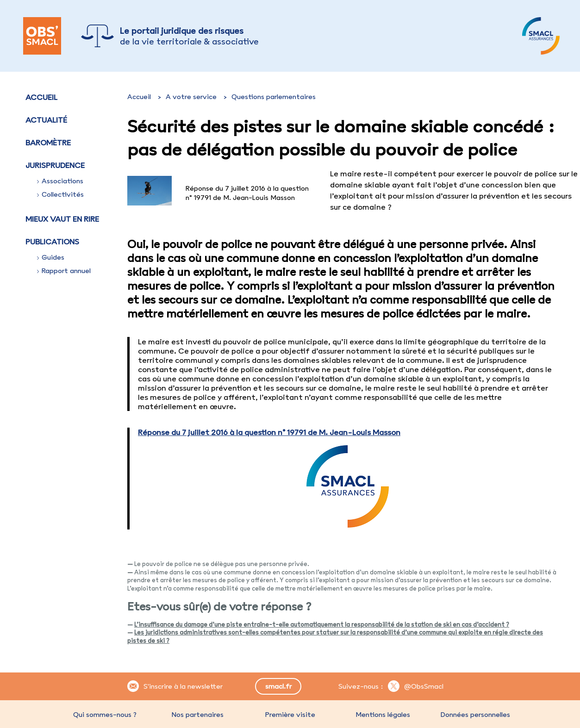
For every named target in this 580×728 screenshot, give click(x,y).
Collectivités (60, 194)
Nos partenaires (198, 715)
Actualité (46, 120)
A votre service (191, 97)
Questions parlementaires (274, 97)
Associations (60, 181)
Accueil (41, 97)
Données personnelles (475, 715)
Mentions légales (383, 715)
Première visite (290, 715)
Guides (51, 257)
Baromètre (48, 143)
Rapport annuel (64, 271)
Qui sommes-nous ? (105, 715)
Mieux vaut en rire (62, 219)
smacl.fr (278, 686)
